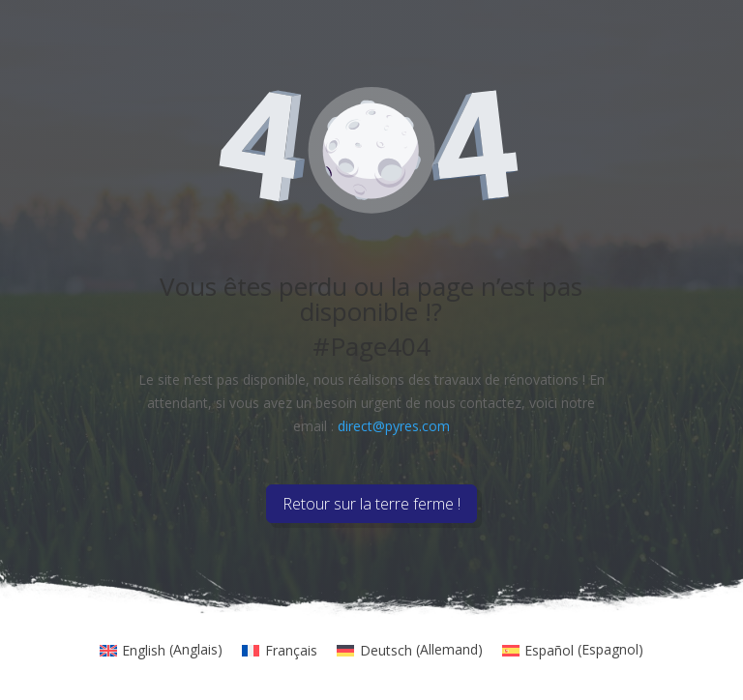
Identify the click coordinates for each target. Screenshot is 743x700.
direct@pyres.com (394, 426)
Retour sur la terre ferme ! (371, 504)
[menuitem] (162, 650)
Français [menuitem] (291, 650)
